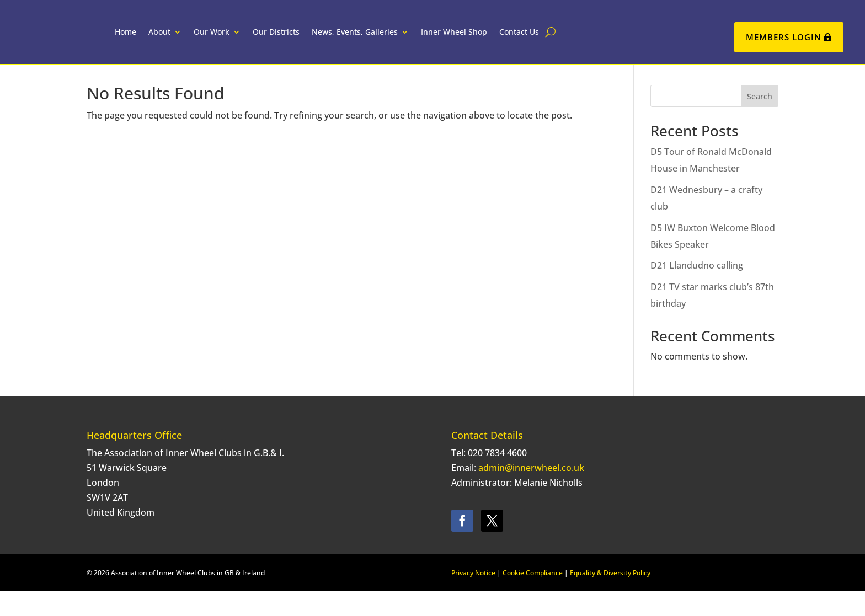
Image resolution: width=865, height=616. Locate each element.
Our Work (239, 38)
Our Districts (304, 38)
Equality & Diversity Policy (610, 598)
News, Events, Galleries (382, 38)
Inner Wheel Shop (482, 38)
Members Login (784, 37)
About (187, 38)
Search (760, 121)
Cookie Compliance (533, 598)
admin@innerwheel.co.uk (531, 492)
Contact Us (547, 38)
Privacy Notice (473, 598)
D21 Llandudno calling (697, 290)
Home (153, 38)
